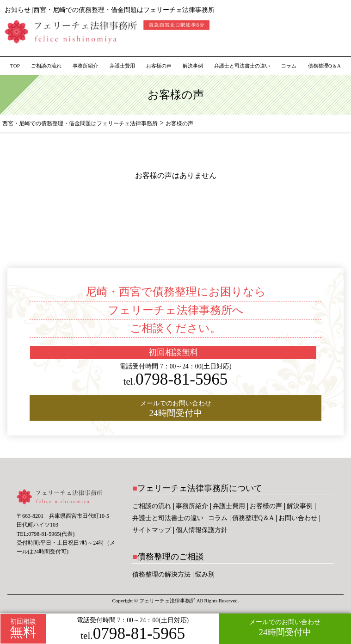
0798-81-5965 (133, 634)
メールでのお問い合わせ (285, 628)
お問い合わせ (298, 518)
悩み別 (205, 574)
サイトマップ (152, 530)
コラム (289, 66)
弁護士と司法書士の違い (242, 66)
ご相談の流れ (46, 66)
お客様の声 (159, 66)
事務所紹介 (85, 66)
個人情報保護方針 (202, 530)
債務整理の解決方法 (161, 574)
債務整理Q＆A (324, 66)
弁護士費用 (122, 66)
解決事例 (193, 66)
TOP (15, 66)
